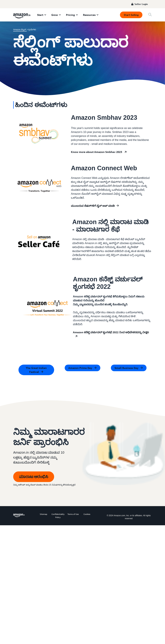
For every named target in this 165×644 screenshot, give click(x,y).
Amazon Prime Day (80, 368)
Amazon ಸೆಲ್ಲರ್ (20, 30)
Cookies (87, 514)
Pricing (70, 15)
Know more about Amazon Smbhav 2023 (97, 152)
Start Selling (131, 15)
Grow (55, 15)
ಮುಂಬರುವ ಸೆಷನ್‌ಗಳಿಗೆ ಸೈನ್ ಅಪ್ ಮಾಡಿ (93, 206)
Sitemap (43, 514)
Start (40, 15)
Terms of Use (73, 514)
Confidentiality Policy (58, 516)
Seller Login (141, 4)
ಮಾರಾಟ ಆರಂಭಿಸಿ (34, 477)
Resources (89, 15)
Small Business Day (126, 368)
